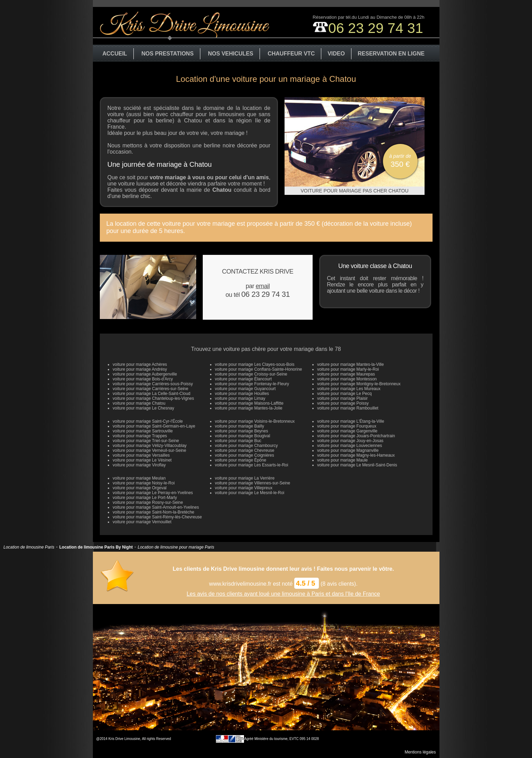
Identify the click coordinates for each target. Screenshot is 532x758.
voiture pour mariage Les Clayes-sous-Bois (255, 364)
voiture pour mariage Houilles (242, 394)
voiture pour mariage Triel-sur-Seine (146, 441)
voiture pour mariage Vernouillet (142, 522)
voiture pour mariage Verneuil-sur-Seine (149, 450)
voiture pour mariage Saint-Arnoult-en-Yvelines (156, 507)
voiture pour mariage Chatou (139, 403)
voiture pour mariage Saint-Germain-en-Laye (154, 426)
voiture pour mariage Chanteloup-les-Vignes (153, 398)
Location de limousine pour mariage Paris (176, 547)
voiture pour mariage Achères (140, 364)
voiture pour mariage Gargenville (347, 431)
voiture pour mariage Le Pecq (344, 394)
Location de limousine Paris (29, 547)
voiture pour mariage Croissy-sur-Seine (251, 374)
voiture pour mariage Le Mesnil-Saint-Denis (357, 465)
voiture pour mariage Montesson (347, 379)
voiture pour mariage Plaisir (342, 398)
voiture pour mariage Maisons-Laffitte (249, 403)
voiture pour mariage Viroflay (139, 465)
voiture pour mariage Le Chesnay (143, 408)
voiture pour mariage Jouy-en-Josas (350, 441)
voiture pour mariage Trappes (140, 436)
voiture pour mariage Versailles (141, 455)
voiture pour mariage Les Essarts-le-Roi (251, 465)
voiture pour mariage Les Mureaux (349, 389)
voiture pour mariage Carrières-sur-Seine (150, 389)
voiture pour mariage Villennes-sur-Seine (252, 483)
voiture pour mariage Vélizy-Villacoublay (150, 446)
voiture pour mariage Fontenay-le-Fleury (252, 384)
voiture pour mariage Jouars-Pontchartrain (356, 436)
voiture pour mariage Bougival (242, 436)
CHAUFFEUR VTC (291, 54)
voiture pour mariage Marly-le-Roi (348, 369)
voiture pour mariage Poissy (343, 403)
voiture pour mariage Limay (240, 398)
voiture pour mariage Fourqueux (347, 426)
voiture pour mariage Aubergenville (145, 374)
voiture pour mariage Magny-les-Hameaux (356, 455)
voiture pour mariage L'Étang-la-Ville (351, 421)
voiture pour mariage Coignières (245, 455)
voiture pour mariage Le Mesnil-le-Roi (250, 493)
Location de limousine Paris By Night (96, 547)
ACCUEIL (115, 54)
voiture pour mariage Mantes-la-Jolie (249, 408)
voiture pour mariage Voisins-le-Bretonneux (255, 421)
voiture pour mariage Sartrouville (143, 431)
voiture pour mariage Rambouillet (348, 408)
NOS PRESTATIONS (168, 54)
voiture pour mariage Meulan (139, 478)
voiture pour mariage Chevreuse (245, 450)
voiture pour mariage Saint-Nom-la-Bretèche (153, 512)
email (263, 286)
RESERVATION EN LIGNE (391, 54)
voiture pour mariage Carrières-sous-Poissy (153, 384)
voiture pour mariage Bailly (239, 426)
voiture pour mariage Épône (241, 460)
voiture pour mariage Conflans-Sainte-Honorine (258, 369)
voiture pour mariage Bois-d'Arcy (143, 379)
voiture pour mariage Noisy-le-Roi (144, 483)
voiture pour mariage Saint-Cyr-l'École (148, 421)
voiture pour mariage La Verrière (245, 478)
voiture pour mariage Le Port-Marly (145, 498)
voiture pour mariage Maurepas (346, 374)
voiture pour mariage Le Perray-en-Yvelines (153, 493)
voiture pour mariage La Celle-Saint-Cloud (151, 394)
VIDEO (336, 54)
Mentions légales (420, 752)
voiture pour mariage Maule (342, 460)
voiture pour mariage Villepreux (244, 488)
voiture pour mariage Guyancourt (245, 389)
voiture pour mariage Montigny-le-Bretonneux (359, 384)
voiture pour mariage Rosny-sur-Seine (148, 502)
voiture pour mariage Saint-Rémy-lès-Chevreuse (157, 517)
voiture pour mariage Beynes (241, 431)
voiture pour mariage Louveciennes (350, 446)
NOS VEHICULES (231, 54)
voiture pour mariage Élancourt (243, 379)
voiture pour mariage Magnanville (348, 450)
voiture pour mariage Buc (238, 441)
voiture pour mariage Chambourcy (246, 446)
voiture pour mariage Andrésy (140, 369)
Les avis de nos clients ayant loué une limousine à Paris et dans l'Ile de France (283, 594)
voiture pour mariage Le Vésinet (142, 460)
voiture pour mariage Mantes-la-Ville (351, 364)
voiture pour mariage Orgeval (139, 488)
